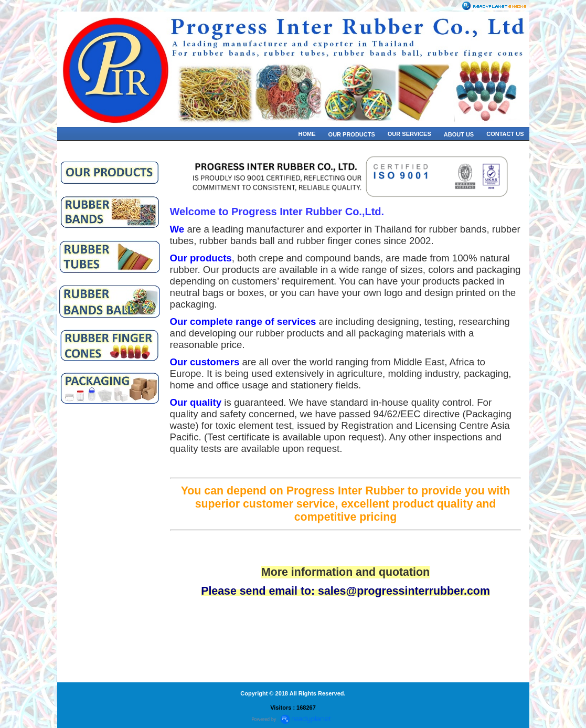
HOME (307, 134)
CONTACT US (505, 134)
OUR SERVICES (409, 134)
